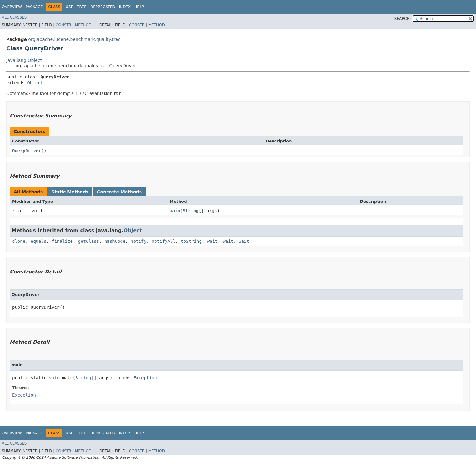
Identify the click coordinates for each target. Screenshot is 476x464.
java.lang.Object (24, 60)
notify (139, 241)
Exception (145, 378)
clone (19, 241)
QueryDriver (27, 151)
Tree (82, 7)
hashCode (115, 241)
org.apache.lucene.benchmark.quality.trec (74, 39)
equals (39, 241)
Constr (63, 25)
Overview (12, 7)
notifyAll (164, 241)
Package (34, 7)
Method (83, 25)
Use (69, 7)
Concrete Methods (119, 192)
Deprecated (103, 7)
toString (191, 241)
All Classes (14, 17)
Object (35, 83)
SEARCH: (403, 19)
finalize (62, 241)
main (175, 211)
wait (212, 241)
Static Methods (70, 192)
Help (139, 7)
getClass (89, 241)
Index (125, 7)
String (191, 211)
